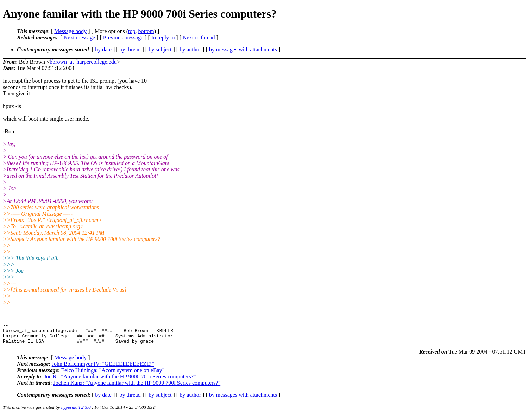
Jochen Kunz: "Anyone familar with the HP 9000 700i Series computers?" (137, 387)
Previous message (123, 37)
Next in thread (199, 37)
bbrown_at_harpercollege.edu (83, 62)
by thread (130, 49)
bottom (146, 31)
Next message (79, 37)
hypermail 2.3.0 (76, 411)
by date (103, 49)
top (132, 31)
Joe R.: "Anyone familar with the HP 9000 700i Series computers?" (120, 381)
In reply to (163, 37)
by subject (160, 49)
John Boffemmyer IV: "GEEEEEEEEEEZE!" (103, 368)
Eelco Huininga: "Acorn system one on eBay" (113, 374)
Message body (70, 31)
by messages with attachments (243, 49)
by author (190, 49)
